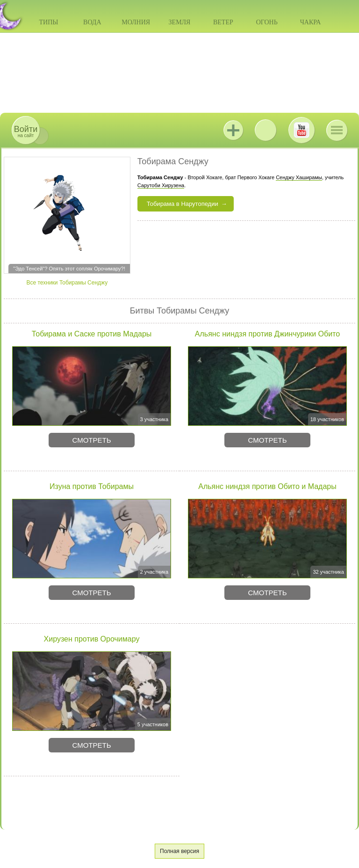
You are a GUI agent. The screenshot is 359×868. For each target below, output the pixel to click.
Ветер (223, 22)
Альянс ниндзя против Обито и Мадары (267, 486)
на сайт (26, 131)
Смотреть (91, 440)
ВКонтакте (266, 130)
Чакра (311, 22)
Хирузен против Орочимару (92, 639)
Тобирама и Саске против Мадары (92, 334)
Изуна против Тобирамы (92, 486)
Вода (92, 22)
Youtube (302, 130)
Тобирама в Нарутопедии (183, 204)
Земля (180, 22)
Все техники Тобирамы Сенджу (67, 283)
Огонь (267, 22)
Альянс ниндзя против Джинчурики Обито (267, 334)
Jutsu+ (233, 130)
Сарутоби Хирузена (161, 185)
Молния (136, 22)
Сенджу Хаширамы (299, 177)
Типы (48, 22)
